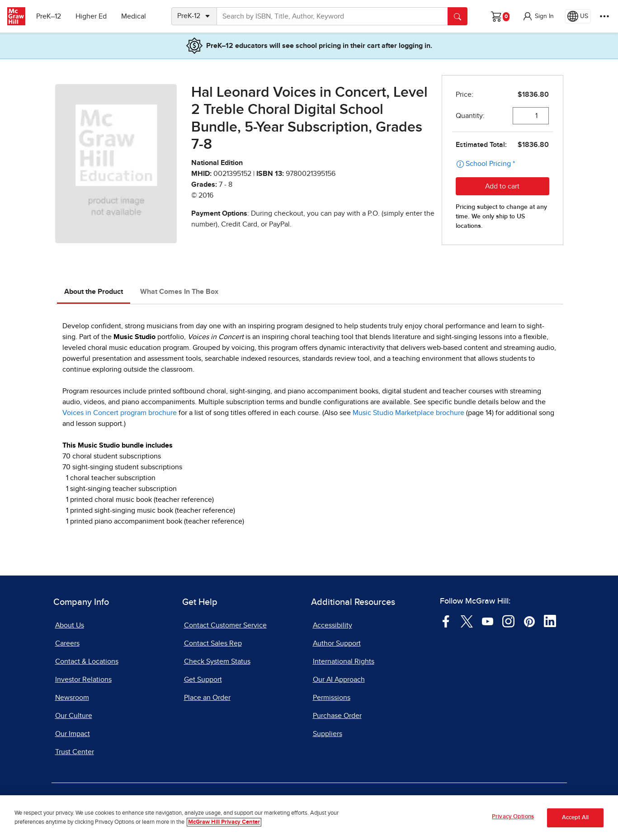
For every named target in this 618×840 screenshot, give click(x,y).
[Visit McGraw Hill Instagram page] (508, 621)
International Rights (344, 661)
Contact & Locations (87, 661)
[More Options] (604, 16)
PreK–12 (49, 16)
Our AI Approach (339, 680)
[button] (538, 16)
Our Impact (73, 734)
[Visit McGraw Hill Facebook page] (446, 621)
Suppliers (328, 734)
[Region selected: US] (578, 16)
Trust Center (75, 752)
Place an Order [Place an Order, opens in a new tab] (207, 698)
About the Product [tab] (94, 292)
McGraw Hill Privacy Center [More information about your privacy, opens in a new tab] (224, 822)
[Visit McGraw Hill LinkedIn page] (550, 621)
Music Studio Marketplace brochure (408, 413)
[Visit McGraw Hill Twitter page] (467, 621)
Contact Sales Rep (213, 643)
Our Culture (74, 716)
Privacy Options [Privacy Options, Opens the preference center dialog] (513, 817)
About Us (70, 625)
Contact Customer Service (225, 625)
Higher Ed (91, 16)
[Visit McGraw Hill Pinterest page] (529, 621)
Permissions (332, 698)
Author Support (337, 643)
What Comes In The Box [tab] (179, 292)
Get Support (203, 680)
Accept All (575, 818)
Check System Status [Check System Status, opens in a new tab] (217, 661)
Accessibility (333, 625)
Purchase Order (337, 716)
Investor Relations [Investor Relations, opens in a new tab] (83, 680)
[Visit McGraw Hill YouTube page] (488, 621)
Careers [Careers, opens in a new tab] (67, 643)
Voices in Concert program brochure (120, 413)
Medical (134, 16)
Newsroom (72, 698)
